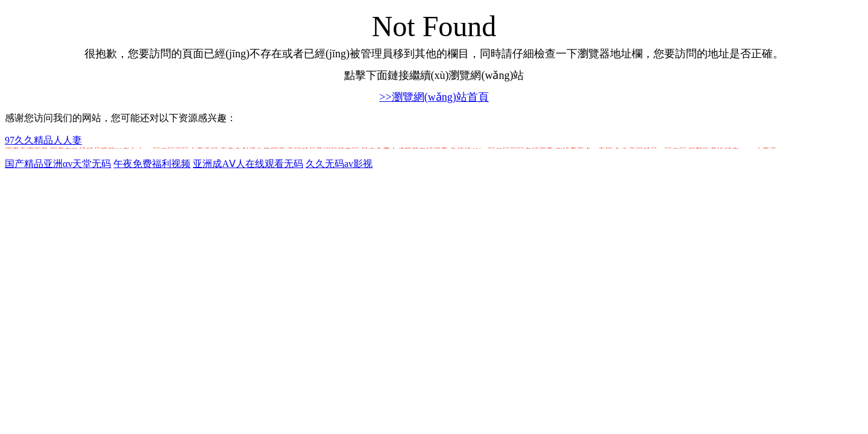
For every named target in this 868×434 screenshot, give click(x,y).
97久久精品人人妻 (43, 140)
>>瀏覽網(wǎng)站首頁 (434, 97)
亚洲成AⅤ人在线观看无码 (248, 164)
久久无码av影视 (339, 164)
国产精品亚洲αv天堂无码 (58, 164)
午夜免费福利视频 (152, 164)
